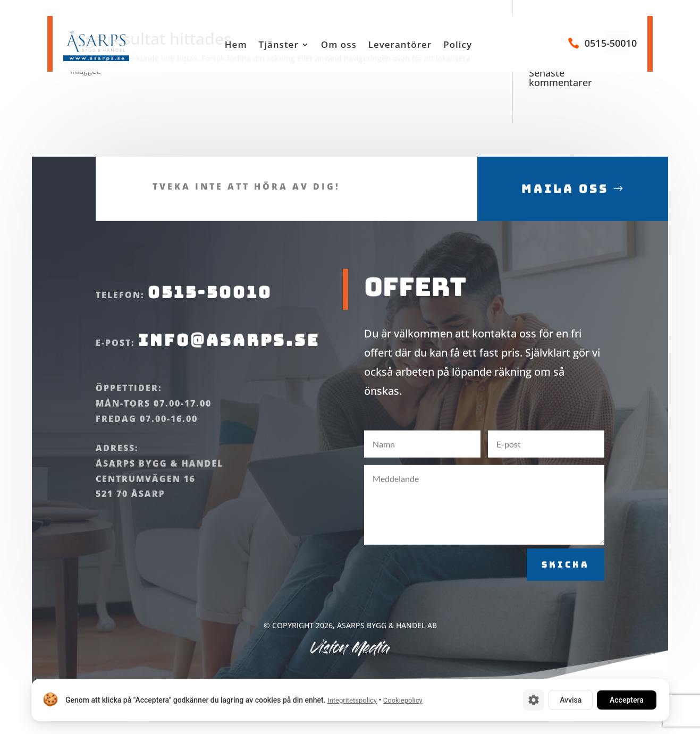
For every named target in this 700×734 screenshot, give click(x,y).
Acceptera (627, 700)
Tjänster (279, 46)
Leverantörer (400, 46)
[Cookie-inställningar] (534, 700)
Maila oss (565, 203)
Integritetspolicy (352, 700)
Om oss (339, 46)
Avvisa (571, 700)
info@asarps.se (229, 354)
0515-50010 (611, 43)
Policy (458, 46)
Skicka (566, 579)
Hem (236, 46)
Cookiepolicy (402, 700)
